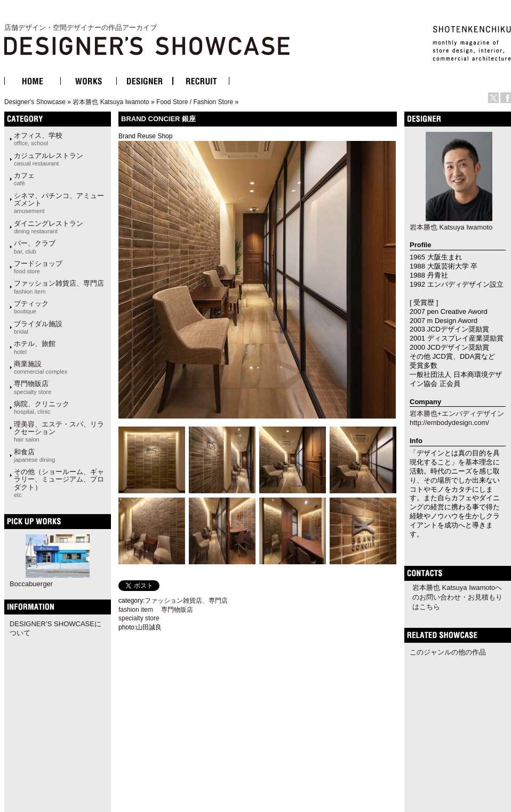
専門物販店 (33, 387)
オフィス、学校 (38, 139)
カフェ (24, 179)
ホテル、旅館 (35, 347)
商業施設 (41, 367)
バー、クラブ (35, 247)
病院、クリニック (42, 407)
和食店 (34, 455)
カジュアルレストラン (49, 159)
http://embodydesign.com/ (449, 423)
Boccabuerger (31, 584)
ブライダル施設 (38, 327)
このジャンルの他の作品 (448, 652)
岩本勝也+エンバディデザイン (457, 413)
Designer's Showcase (35, 102)
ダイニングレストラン (49, 227)
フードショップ (38, 267)
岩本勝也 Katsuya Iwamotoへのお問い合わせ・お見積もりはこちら (457, 597)
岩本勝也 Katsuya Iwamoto (111, 102)
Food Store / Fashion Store (195, 102)
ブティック (31, 307)
